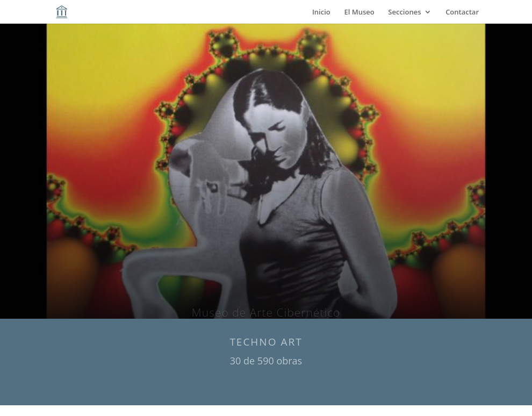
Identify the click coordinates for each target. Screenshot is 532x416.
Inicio (321, 12)
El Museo (359, 12)
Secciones (404, 12)
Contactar (462, 12)
